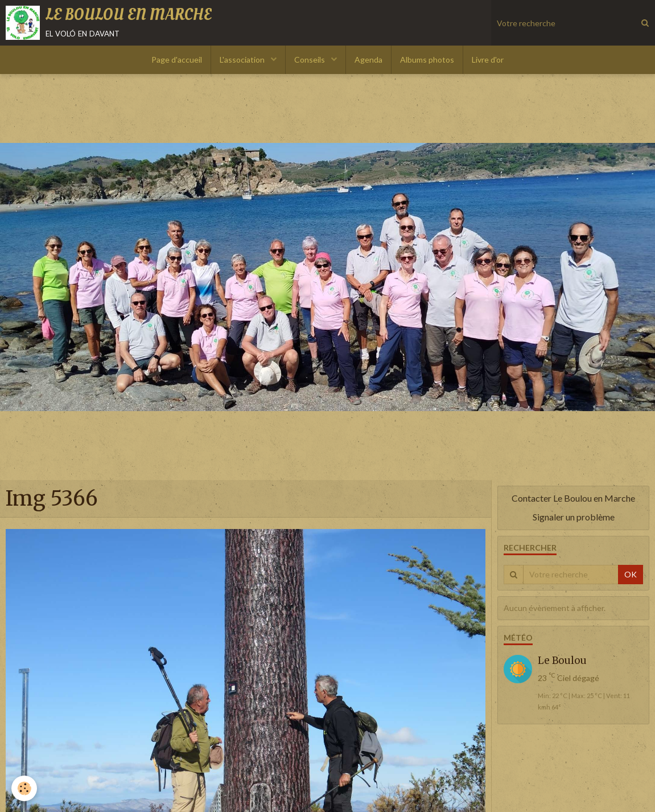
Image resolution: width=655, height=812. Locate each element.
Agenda (368, 60)
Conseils (310, 60)
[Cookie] (24, 788)
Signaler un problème (574, 517)
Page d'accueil (177, 60)
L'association (243, 60)
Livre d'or (488, 60)
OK (631, 574)
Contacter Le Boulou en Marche (573, 498)
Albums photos (427, 60)
